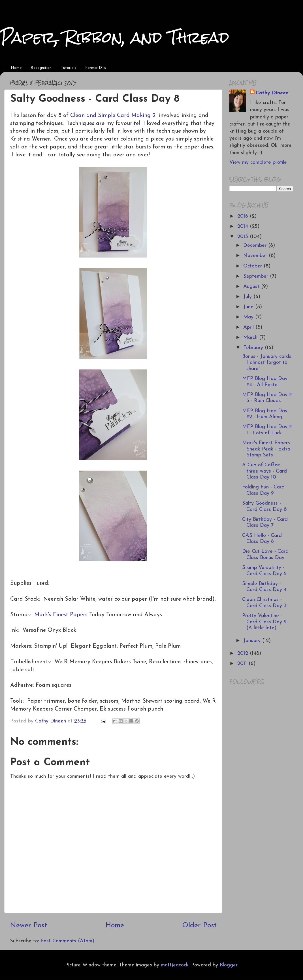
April (249, 327)
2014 (244, 227)
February (254, 348)
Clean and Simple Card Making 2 (113, 116)
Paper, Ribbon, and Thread (115, 37)
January (253, 641)
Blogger (229, 965)
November (256, 256)
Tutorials (69, 68)
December (256, 245)
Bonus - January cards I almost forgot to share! (267, 363)
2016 (244, 216)
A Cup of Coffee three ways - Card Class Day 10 (264, 471)
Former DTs (96, 68)
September (257, 276)
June (249, 307)
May (249, 317)
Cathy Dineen (272, 93)
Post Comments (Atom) (67, 941)
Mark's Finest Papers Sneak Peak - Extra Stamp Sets (266, 449)
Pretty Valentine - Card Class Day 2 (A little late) (264, 622)
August (252, 287)
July (248, 297)
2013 (244, 237)
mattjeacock (175, 965)
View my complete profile (258, 162)
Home (16, 68)
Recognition (41, 68)
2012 (244, 653)
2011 (243, 664)
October (253, 266)
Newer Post (28, 925)
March (251, 338)
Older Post (199, 925)
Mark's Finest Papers (61, 615)
